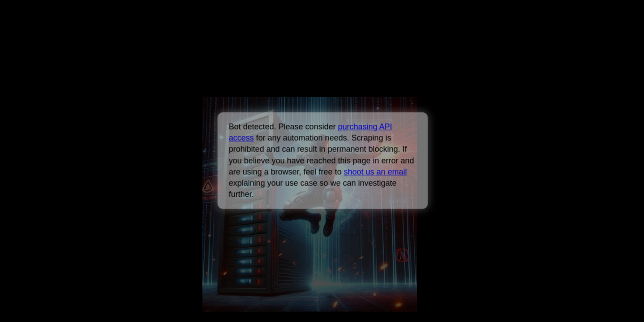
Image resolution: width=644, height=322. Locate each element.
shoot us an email (375, 172)
